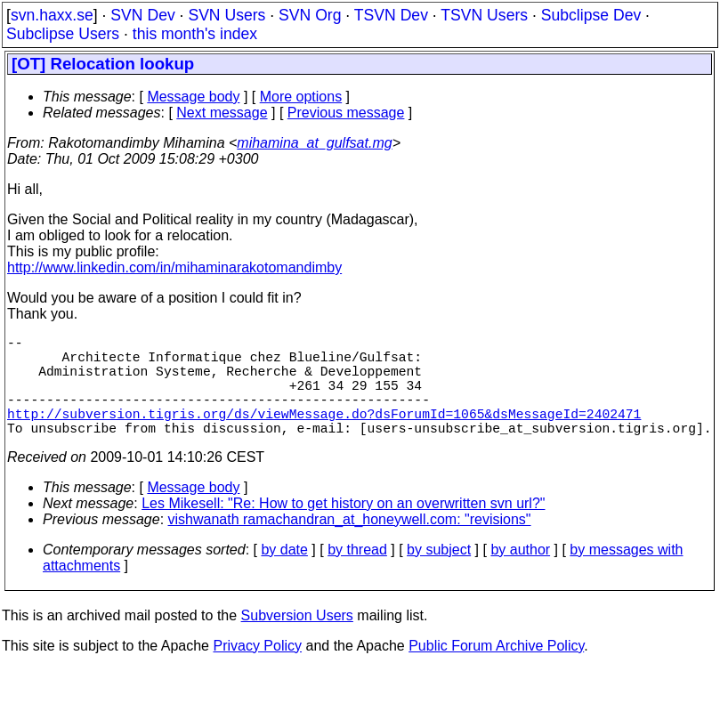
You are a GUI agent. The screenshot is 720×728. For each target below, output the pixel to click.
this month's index (195, 34)
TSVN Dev (391, 15)
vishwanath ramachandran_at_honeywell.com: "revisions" (350, 544)
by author (520, 574)
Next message (222, 113)
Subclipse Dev (591, 15)
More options (301, 97)
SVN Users (227, 15)
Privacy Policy (257, 671)
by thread (357, 574)
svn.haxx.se (52, 15)
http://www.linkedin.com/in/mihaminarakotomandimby (174, 267)
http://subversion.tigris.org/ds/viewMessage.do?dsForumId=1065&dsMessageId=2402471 (324, 434)
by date (284, 574)
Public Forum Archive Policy (496, 671)
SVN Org (310, 15)
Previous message (346, 113)
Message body (193, 97)
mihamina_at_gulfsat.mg (314, 143)
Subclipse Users (63, 34)
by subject (439, 574)
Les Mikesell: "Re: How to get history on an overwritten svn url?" (343, 528)
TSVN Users (484, 15)
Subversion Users (297, 640)
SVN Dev (142, 15)
